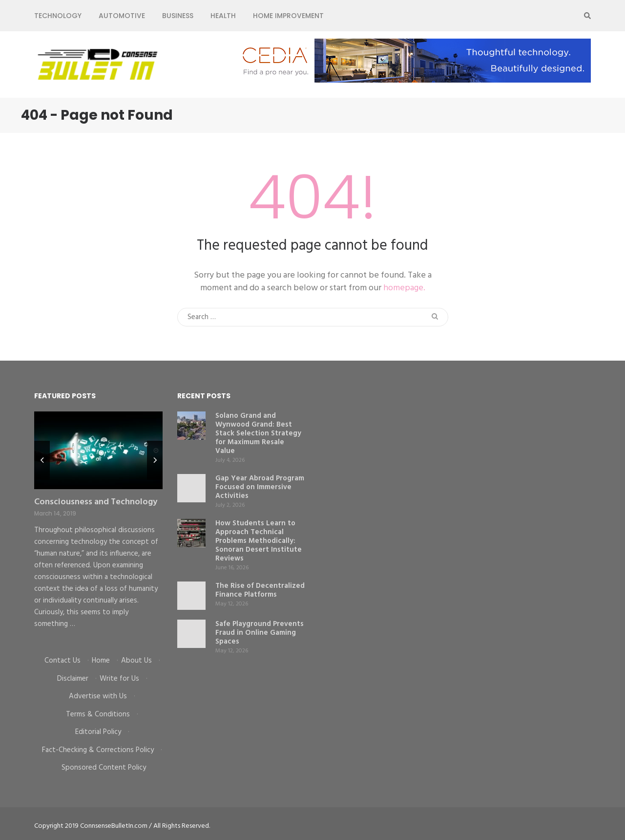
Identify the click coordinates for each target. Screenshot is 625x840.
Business (178, 16)
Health (223, 16)
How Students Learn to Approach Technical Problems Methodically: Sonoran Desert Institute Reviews (259, 541)
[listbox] (98, 526)
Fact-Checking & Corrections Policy (98, 750)
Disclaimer (73, 679)
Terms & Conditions (98, 714)
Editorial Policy (98, 732)
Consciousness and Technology (96, 502)
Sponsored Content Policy (104, 768)
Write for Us (119, 679)
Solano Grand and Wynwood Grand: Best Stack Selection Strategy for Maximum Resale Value (258, 433)
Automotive (122, 16)
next (155, 460)
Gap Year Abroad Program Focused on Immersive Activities (260, 487)
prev (42, 460)
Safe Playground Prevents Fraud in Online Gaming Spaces (260, 633)
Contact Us (62, 661)
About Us (136, 661)
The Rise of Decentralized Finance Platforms (260, 590)
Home (101, 661)
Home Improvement (288, 16)
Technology (58, 16)
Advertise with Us (98, 696)
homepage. (404, 288)
